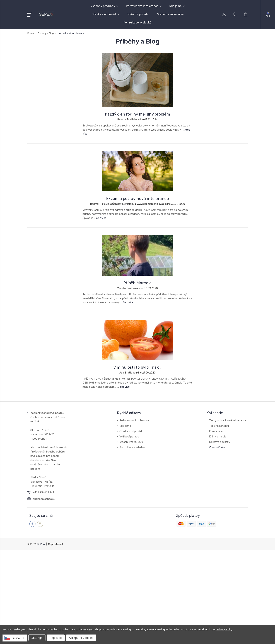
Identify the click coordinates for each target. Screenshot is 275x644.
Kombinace (216, 431)
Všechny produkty (104, 6)
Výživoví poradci (138, 14)
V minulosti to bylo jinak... (137, 367)
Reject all (56, 638)
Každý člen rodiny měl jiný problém (137, 114)
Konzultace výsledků (137, 22)
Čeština (12, 638)
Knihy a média (218, 437)
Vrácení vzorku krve (170, 14)
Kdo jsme (177, 6)
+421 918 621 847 (44, 492)
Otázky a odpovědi (106, 14)
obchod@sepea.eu (44, 499)
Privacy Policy (224, 629)
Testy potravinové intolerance (228, 420)
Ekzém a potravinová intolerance (137, 199)
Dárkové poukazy (220, 442)
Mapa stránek (56, 544)
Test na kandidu (219, 426)
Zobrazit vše (217, 447)
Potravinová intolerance (144, 6)
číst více (101, 218)
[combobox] (15, 638)
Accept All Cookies (81, 638)
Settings (37, 638)
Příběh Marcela (138, 283)
